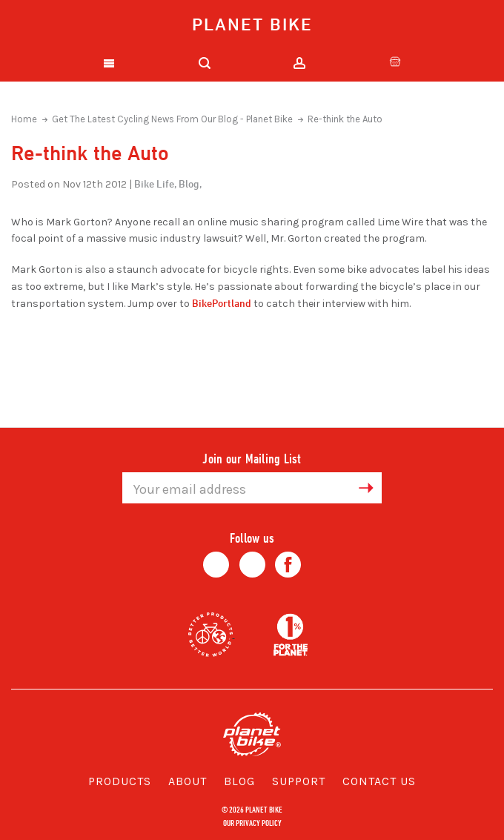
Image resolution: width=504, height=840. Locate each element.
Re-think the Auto (345, 119)
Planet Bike (252, 24)
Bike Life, (155, 183)
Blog (239, 781)
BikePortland (222, 303)
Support (299, 781)
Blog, (190, 183)
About (188, 781)
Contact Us (379, 781)
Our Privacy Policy (252, 822)
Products (120, 781)
